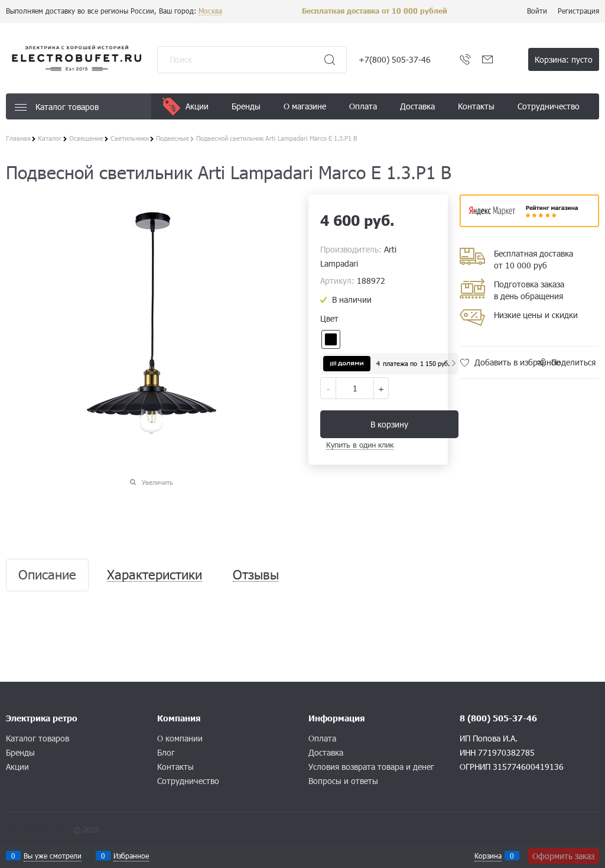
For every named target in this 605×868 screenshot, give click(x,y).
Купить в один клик (360, 445)
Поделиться (573, 362)
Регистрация (578, 11)
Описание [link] (47, 575)
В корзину (389, 424)
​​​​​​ (529, 223)
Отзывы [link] (256, 575)
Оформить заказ (563, 856)
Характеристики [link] (154, 575)
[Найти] (330, 60)
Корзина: (564, 59)
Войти (537, 11)
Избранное (131, 856)
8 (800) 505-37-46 (498, 718)
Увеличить (157, 482)
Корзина (488, 856)
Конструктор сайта (38, 830)
